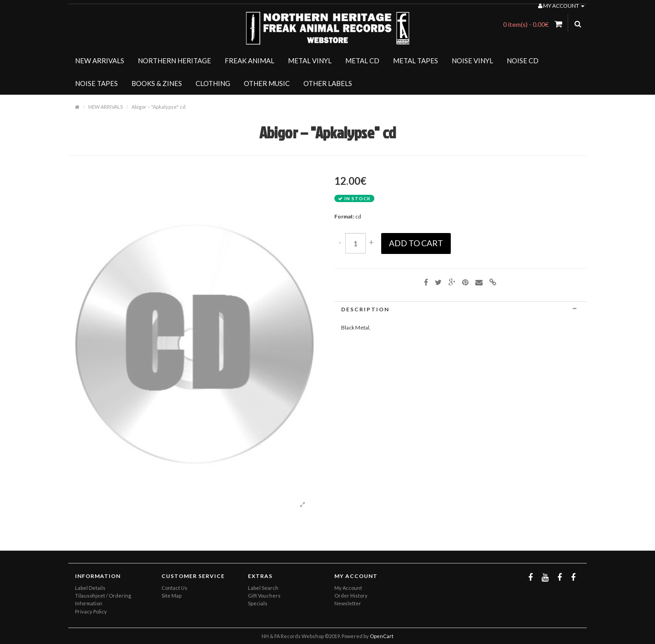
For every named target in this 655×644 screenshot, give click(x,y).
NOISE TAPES (96, 83)
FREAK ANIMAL (249, 61)
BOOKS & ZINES (157, 83)
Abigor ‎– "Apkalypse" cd (159, 107)
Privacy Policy (91, 611)
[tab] (461, 309)
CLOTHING (213, 83)
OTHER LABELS (328, 83)
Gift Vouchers (264, 596)
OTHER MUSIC (267, 83)
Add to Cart (416, 243)
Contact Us (174, 588)
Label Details (90, 588)
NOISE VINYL (472, 61)
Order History (351, 596)
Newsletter (348, 603)
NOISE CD (523, 61)
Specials (258, 603)
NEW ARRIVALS (100, 61)
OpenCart (382, 636)
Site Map (171, 596)
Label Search (263, 588)
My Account (348, 588)
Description (461, 309)
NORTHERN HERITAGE (174, 61)
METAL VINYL (310, 61)
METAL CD (362, 61)
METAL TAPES (416, 61)
